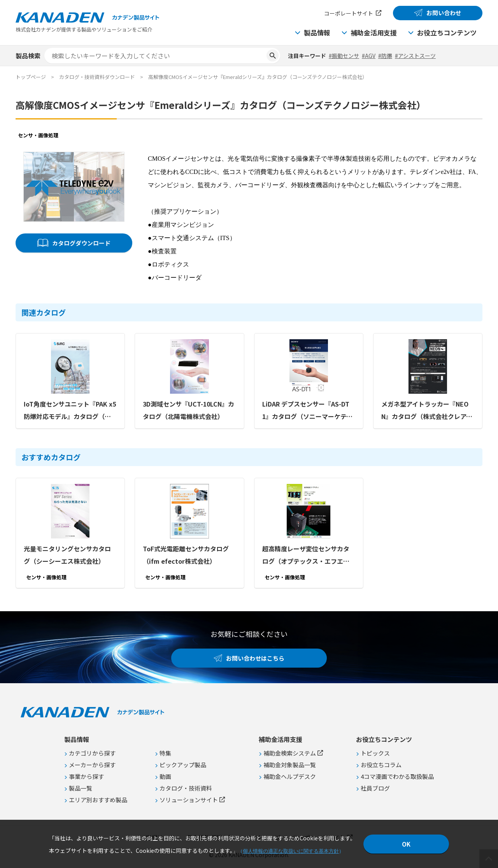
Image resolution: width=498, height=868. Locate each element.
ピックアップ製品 (183, 765)
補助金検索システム (290, 753)
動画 (165, 776)
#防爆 (385, 56)
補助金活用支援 (374, 32)
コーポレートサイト (349, 13)
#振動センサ (344, 56)
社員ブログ (375, 788)
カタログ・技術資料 (186, 788)
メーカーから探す (92, 765)
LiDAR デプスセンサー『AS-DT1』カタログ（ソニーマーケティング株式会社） (307, 411)
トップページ (31, 77)
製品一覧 (81, 788)
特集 (165, 753)
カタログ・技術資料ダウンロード (97, 77)
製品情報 (317, 32)
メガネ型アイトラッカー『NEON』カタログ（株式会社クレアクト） (427, 411)
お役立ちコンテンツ (447, 32)
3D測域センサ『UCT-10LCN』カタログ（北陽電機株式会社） (189, 410)
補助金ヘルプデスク (290, 776)
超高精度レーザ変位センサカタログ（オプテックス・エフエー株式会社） (306, 556)
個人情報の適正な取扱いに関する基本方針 (291, 851)
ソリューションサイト (189, 800)
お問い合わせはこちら (255, 658)
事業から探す (86, 776)
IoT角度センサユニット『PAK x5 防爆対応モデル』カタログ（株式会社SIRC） (70, 411)
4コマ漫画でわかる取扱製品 (397, 776)
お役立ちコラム (381, 765)
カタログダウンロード (81, 243)
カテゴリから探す (92, 753)
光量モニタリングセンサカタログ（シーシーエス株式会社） (67, 555)
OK (406, 844)
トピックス (375, 753)
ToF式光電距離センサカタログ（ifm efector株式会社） (186, 555)
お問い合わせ (444, 13)
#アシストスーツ (415, 56)
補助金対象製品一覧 (290, 765)
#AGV (369, 56)
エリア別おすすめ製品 (98, 800)
